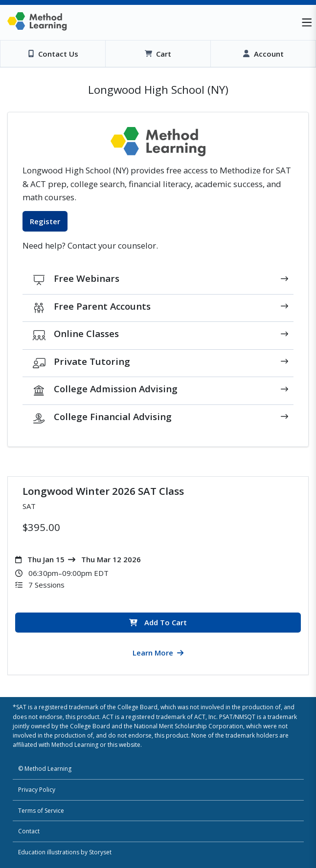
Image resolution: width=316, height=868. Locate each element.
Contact (29, 831)
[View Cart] (158, 54)
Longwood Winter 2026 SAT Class (103, 491)
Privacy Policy (37, 790)
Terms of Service (41, 811)
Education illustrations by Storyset (65, 852)
